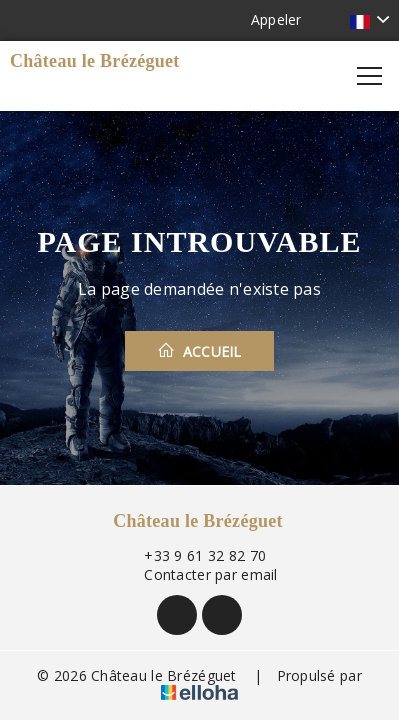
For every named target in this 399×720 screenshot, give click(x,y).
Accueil (199, 351)
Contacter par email (199, 574)
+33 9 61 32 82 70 (193, 555)
